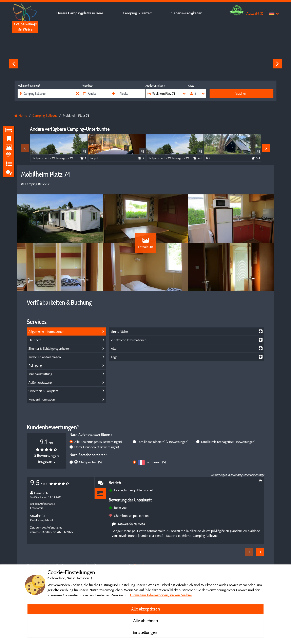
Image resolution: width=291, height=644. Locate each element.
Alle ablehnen (146, 621)
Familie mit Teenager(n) (228, 442)
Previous (14, 64)
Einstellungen (145, 632)
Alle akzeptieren (146, 609)
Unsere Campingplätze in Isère (80, 13)
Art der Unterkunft (155, 86)
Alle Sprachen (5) (90, 462)
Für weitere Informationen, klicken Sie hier (161, 595)
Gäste (191, 86)
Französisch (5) (156, 462)
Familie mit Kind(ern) (163, 442)
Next (277, 64)
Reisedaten (88, 86)
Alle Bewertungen (98, 442)
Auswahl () (255, 13)
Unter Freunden (97, 447)
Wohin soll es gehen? (29, 86)
